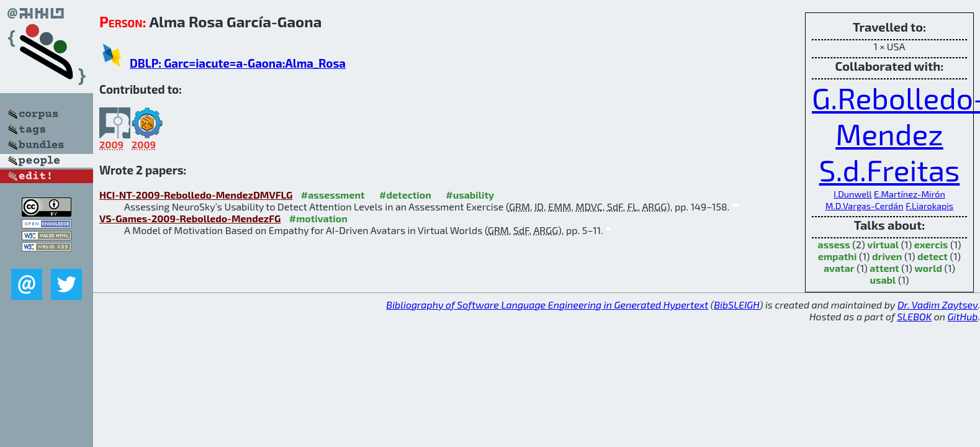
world (928, 268)
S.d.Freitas (890, 169)
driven (887, 256)
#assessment (333, 195)
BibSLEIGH (736, 305)
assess (834, 244)
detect (933, 256)
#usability (470, 195)
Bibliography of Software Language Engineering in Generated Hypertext (547, 305)
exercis (931, 244)
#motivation (318, 218)
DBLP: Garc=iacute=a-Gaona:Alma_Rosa (238, 63)
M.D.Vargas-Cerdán (865, 206)
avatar (839, 268)
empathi (837, 256)
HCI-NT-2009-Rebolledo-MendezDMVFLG (196, 195)
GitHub (963, 316)
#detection (405, 195)
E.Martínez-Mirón (910, 194)
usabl (883, 280)
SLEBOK (914, 316)
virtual (883, 244)
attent (884, 268)
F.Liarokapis (929, 206)
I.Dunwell (852, 194)
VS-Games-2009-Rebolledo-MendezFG (190, 218)
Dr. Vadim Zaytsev (937, 305)
